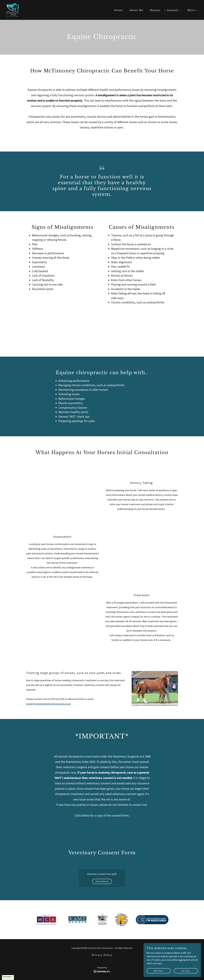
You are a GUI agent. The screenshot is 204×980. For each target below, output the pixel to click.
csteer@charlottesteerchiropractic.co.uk (48, 704)
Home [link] (119, 10)
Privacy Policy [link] (102, 955)
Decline (163, 971)
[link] (13, 10)
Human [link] (155, 10)
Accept (187, 971)
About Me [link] (136, 10)
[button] (173, 10)
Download (102, 881)
